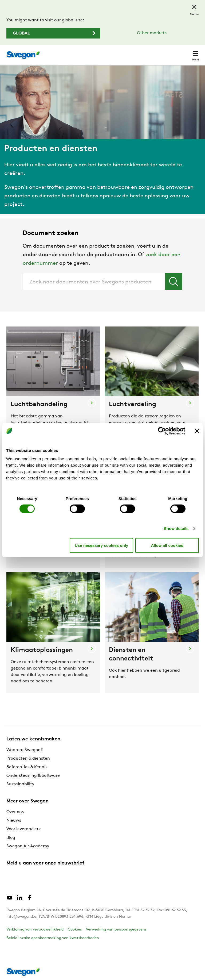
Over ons (15, 812)
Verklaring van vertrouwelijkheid (35, 930)
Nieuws (14, 821)
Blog (11, 838)
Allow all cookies (167, 545)
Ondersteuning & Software (33, 776)
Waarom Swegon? (25, 750)
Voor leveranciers (23, 829)
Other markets (152, 33)
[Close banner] (197, 431)
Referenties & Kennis (27, 767)
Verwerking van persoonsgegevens (116, 930)
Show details (176, 529)
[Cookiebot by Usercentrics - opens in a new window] (162, 431)
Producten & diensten (28, 759)
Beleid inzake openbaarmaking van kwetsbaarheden (53, 938)
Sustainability (20, 784)
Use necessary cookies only (101, 545)
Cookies (75, 930)
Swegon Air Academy (28, 846)
